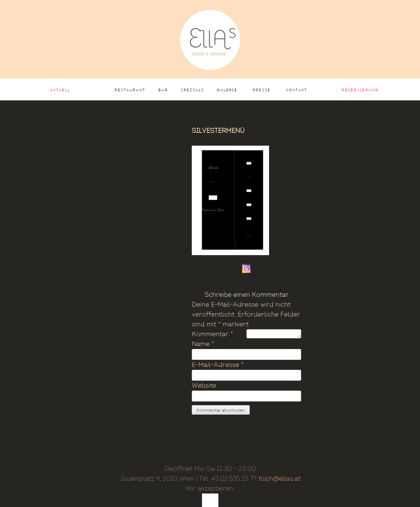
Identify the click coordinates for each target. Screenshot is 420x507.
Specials (192, 90)
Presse (262, 90)
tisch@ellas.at (280, 479)
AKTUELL (60, 90)
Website (204, 386)
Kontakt (296, 90)
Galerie (227, 90)
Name (203, 344)
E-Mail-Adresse (218, 365)
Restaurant (130, 90)
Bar (163, 90)
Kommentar (212, 334)
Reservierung (360, 90)
